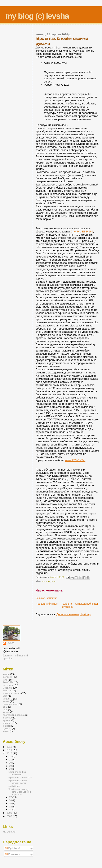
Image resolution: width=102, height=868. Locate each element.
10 (11, 763)
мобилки (8, 688)
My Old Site (9, 832)
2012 (10, 747)
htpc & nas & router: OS (20, 778)
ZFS (5, 707)
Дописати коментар (46, 598)
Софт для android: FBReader (18, 773)
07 (11, 797)
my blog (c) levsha (37, 16)
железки (46, 581)
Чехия (6, 712)
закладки (8, 723)
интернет (8, 685)
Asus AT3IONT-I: (75, 460)
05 (11, 803)
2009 (10, 813)
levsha (11, 643)
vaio (5, 696)
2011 (10, 750)
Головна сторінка (67, 605)
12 (11, 756)
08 (11, 769)
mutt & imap (14, 786)
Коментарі (13, 854)
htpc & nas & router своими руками (18, 782)
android (7, 690)
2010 (10, 753)
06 (11, 800)
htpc (54, 581)
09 (11, 766)
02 (11, 807)
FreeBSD (8, 682)
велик (6, 701)
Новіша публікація (47, 604)
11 (11, 760)
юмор (6, 731)
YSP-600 (8, 718)
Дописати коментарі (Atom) (73, 614)
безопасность (10, 704)
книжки (7, 726)
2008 (10, 816)
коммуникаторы (12, 693)
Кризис (7, 720)
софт (6, 680)
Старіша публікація (87, 604)
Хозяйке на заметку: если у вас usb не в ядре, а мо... (20, 792)
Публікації (13, 848)
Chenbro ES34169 (82, 232)
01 (11, 810)
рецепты (8, 699)
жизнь (6, 674)
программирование (14, 715)
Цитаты (7, 728)
